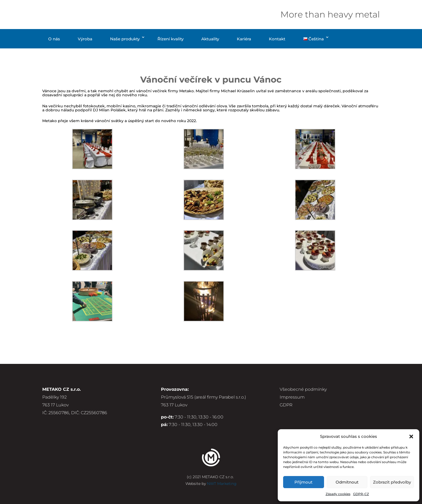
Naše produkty (125, 39)
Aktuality (210, 39)
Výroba (85, 39)
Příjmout (303, 482)
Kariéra (244, 39)
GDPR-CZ (361, 494)
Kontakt (277, 39)
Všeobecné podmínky (303, 389)
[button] (411, 436)
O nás (54, 39)
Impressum (292, 397)
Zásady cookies (338, 494)
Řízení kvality (170, 39)
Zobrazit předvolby (392, 482)
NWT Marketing (222, 484)
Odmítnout (347, 482)
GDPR (286, 405)
